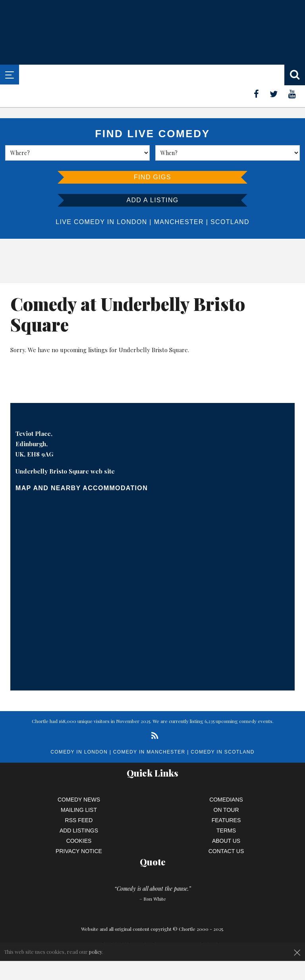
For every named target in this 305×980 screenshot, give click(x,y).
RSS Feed (79, 820)
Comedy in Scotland (222, 752)
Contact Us (226, 851)
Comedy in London (79, 752)
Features (226, 820)
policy (96, 952)
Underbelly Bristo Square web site (65, 471)
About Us (226, 841)
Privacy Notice (79, 851)
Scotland (230, 222)
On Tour (226, 810)
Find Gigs (152, 177)
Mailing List (79, 810)
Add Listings (79, 830)
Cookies (79, 841)
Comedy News (79, 800)
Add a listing (152, 200)
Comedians (226, 800)
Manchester (179, 222)
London (132, 222)
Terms (226, 830)
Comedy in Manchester (149, 752)
